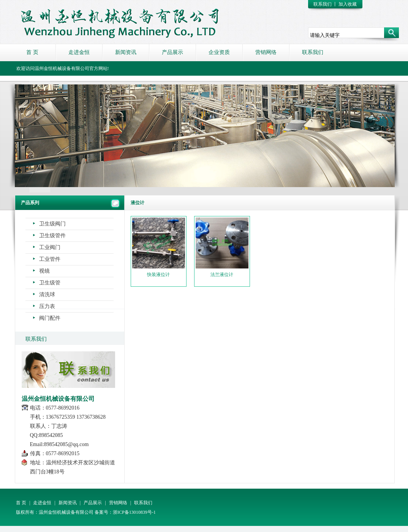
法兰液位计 (222, 247)
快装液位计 (159, 247)
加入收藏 (348, 4)
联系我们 (323, 4)
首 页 (32, 52)
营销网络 (266, 52)
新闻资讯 (126, 52)
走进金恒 (79, 52)
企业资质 (219, 52)
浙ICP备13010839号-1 (134, 512)
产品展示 (172, 52)
